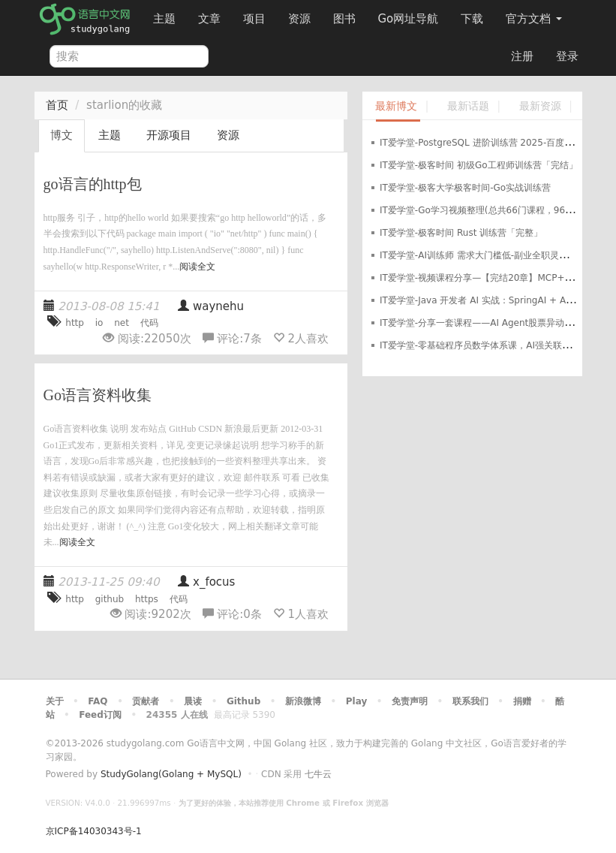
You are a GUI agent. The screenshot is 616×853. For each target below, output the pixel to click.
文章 (209, 19)
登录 (567, 56)
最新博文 (396, 106)
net (122, 323)
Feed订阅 (100, 715)
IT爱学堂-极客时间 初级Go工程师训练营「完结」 (479, 165)
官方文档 (534, 19)
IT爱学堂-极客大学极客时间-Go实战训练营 (465, 188)
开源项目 (169, 135)
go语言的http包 (93, 184)
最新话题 (468, 106)
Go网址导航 (410, 15)
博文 (62, 135)
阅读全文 (197, 267)
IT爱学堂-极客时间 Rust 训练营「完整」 (461, 233)
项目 (254, 19)
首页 (57, 105)
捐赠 (522, 701)
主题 (164, 19)
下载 (472, 19)
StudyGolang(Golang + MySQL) (171, 774)
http (75, 323)
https (147, 599)
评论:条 (234, 339)
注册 (522, 56)
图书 (344, 19)
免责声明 (410, 701)
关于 (55, 701)
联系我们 (470, 701)
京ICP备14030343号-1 (94, 831)
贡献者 (146, 701)
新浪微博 (303, 701)
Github (243, 701)
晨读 (193, 701)
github (110, 599)
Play (356, 701)
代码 (149, 323)
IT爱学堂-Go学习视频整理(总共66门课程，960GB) (484, 210)
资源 (299, 19)
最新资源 (540, 106)
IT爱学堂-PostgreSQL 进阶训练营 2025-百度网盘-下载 (492, 143)
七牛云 (318, 774)
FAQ (98, 701)
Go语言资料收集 (98, 395)
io (99, 323)
